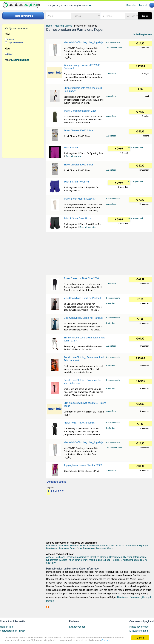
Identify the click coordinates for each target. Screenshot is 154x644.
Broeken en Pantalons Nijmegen (132, 546)
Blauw (10, 54)
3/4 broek (60, 557)
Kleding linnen (67, 560)
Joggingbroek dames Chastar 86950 (83, 465)
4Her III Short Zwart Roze (77, 218)
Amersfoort (111, 74)
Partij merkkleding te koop (97, 560)
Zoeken (145, 16)
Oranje (79, 560)
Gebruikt (11, 39)
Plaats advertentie (139, 627)
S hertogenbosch (130, 560)
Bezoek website (113, 42)
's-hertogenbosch (114, 48)
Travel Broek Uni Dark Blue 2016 (81, 278)
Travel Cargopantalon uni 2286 (80, 111)
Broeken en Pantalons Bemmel (62, 546)
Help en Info (6, 627)
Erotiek (88, 5)
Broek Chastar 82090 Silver (78, 131)
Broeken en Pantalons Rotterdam (97, 546)
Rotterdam (111, 303)
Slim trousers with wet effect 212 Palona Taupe (85, 404)
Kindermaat (52, 560)
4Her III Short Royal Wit (76, 182)
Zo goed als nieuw (15, 43)
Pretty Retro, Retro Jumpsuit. (79, 423)
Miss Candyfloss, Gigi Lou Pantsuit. (83, 298)
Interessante (140, 557)
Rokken (116, 560)
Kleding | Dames (20, 60)
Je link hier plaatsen (142, 34)
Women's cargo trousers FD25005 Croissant (82, 67)
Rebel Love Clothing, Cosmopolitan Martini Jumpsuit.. (82, 382)
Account (143, 5)
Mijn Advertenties (139, 631)
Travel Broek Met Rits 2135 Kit (80, 199)
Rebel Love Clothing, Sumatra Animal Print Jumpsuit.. (84, 359)
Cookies (106, 640)
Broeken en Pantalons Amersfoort (64, 548)
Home (49, 26)
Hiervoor (128, 557)
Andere (50, 557)
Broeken (95, 557)
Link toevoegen (77, 627)
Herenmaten (115, 557)
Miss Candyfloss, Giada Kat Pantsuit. (83, 318)
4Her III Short (71, 148)
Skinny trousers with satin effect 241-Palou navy (83, 90)
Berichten (131, 5)
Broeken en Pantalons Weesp (99, 548)
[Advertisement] (23, 109)
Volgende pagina (56, 482)
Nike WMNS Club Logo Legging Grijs (83, 42)
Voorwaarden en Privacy (13, 631)
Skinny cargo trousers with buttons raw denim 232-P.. (84, 339)
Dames (104, 557)
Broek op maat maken (78, 557)
